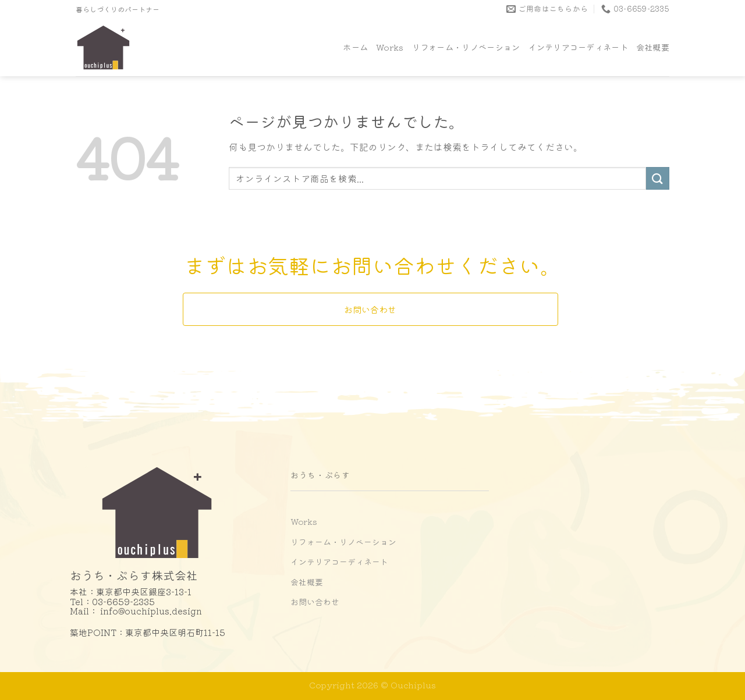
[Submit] (658, 178)
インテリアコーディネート (578, 47)
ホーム (355, 47)
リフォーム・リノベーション (466, 47)
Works (390, 47)
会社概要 (653, 47)
